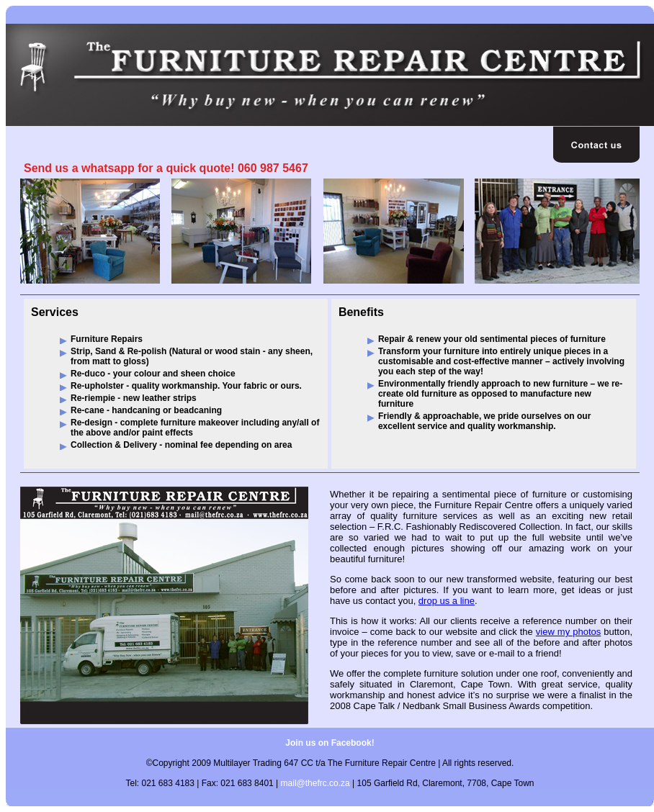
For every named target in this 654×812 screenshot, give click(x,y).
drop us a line (447, 601)
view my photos (568, 632)
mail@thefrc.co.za (315, 783)
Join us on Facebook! (330, 743)
